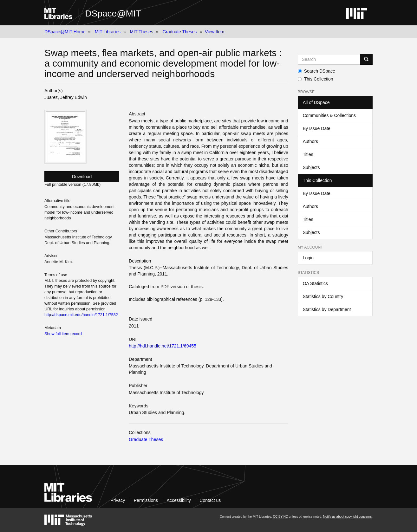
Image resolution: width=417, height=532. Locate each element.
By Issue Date (317, 128)
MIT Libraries (108, 32)
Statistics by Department (327, 309)
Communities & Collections (329, 115)
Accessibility (179, 500)
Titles (308, 154)
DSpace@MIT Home (65, 32)
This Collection (316, 79)
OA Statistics (315, 283)
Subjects (311, 167)
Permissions (146, 500)
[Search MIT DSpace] (329, 59)
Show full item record (63, 334)
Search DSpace (316, 71)
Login (308, 258)
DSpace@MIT (113, 13)
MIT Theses (142, 32)
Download (82, 177)
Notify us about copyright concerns (347, 517)
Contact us (210, 500)
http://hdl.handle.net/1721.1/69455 (163, 346)
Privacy (118, 500)
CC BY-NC (280, 517)
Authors (310, 141)
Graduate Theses (179, 32)
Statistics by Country (323, 296)
